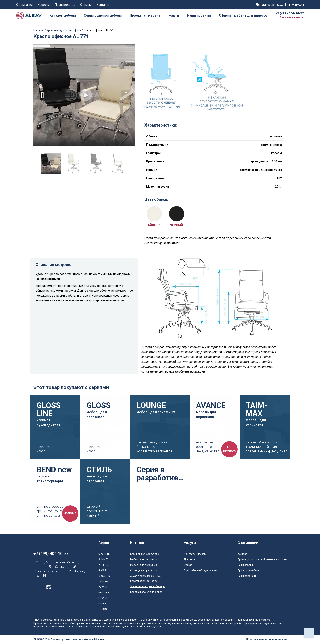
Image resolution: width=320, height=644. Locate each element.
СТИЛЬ (102, 604)
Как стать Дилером (195, 554)
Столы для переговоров (144, 571)
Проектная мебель (248, 571)
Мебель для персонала (144, 559)
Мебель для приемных (143, 565)
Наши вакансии (247, 576)
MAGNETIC (104, 554)
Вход (280, 5)
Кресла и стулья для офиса (64, 30)
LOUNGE (103, 598)
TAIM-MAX (104, 582)
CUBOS (102, 609)
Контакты (103, 5)
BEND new (104, 593)
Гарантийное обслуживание (200, 571)
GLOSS (102, 571)
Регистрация (296, 5)
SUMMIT (103, 559)
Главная (38, 30)
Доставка (189, 559)
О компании (24, 5)
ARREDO (103, 565)
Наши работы (245, 565)
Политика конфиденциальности (266, 639)
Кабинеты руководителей (145, 554)
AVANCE (103, 587)
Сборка (188, 565)
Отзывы (86, 5)
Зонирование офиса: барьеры (148, 586)
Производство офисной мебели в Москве (262, 559)
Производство (65, 5)
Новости (44, 5)
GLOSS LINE (105, 576)
